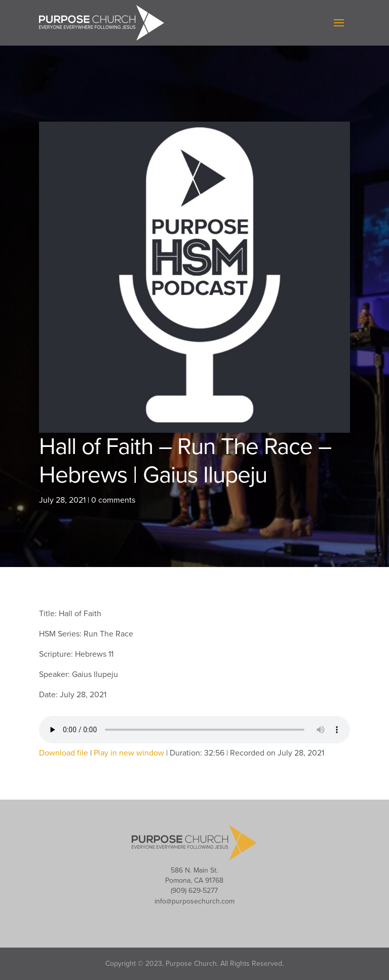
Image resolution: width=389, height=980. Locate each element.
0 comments (113, 500)
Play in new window (129, 753)
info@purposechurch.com (194, 901)
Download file (64, 753)
